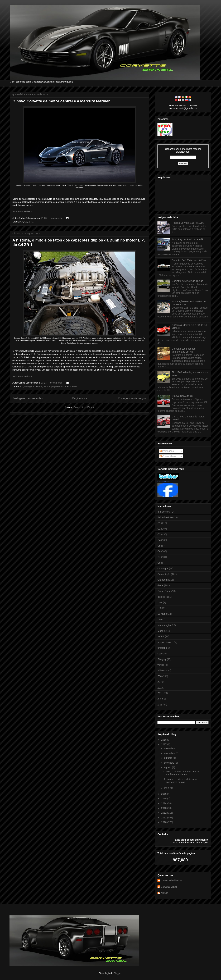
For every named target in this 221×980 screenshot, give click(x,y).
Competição (164, 574)
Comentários (168, 456)
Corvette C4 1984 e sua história (189, 260)
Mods (160, 631)
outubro (168, 758)
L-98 (160, 603)
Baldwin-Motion (166, 517)
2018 (164, 740)
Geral (160, 585)
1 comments (56, 218)
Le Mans (162, 614)
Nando (164, 893)
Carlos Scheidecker (171, 881)
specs (68, 386)
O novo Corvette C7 (182, 396)
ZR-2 (160, 699)
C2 (159, 529)
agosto (168, 767)
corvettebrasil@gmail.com (183, 108)
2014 (164, 803)
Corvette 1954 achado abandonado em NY (184, 350)
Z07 (160, 682)
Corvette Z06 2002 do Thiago (188, 281)
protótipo (162, 648)
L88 (159, 608)
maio (167, 788)
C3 (159, 534)
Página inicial (80, 398)
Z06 (160, 676)
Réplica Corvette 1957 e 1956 (188, 223)
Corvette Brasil (164, 482)
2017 (164, 744)
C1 (159, 523)
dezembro (170, 749)
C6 (159, 551)
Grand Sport (164, 591)
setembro (169, 763)
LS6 (160, 619)
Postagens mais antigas (132, 398)
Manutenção (164, 625)
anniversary (164, 512)
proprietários (57, 386)
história (39, 386)
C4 (22, 222)
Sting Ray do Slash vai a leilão (188, 239)
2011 (164, 818)
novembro (170, 753)
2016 (164, 794)
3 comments (56, 383)
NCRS (47, 386)
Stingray (162, 659)
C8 (26, 222)
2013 (164, 808)
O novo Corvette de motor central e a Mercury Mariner (61, 101)
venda (161, 665)
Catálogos (163, 568)
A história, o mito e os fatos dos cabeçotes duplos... (180, 781)
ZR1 (160, 705)
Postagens (167, 451)
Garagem (29, 386)
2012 (164, 813)
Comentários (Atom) (84, 407)
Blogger (117, 973)
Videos (161, 671)
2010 (164, 822)
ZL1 (160, 688)
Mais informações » (22, 211)
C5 (159, 546)
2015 (164, 799)
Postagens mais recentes (28, 398)
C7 (159, 557)
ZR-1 (31, 222)
